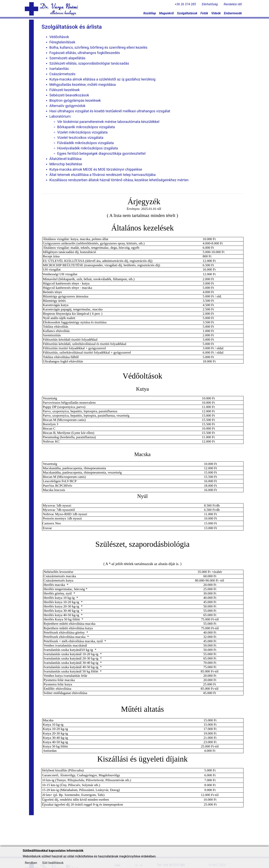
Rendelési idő (233, 4)
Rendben (31, 863)
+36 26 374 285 (185, 4)
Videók (216, 13)
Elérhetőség (210, 4)
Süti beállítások (53, 863)
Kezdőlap (150, 13)
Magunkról (166, 13)
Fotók (204, 13)
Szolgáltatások (187, 13)
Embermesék (233, 13)
